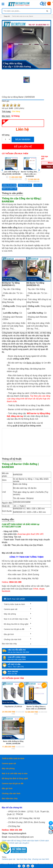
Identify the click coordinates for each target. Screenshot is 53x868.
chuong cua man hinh (41, 859)
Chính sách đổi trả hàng (11, 841)
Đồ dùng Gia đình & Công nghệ (16, 624)
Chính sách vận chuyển (19, 843)
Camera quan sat (9, 859)
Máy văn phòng (10, 614)
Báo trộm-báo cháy (9, 644)
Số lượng (6, 135)
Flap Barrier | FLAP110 (13, 707)
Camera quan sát (11, 609)
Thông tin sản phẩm (9, 185)
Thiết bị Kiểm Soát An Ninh (14, 604)
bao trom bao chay (24, 859)
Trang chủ (7, 16)
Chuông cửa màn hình (13, 639)
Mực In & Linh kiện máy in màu (16, 619)
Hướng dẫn (38, 185)
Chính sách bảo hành (30, 841)
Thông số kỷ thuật (25, 185)
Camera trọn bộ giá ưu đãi (14, 629)
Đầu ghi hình (9, 634)
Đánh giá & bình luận (10, 189)
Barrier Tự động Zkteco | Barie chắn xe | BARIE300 (30, 174)
